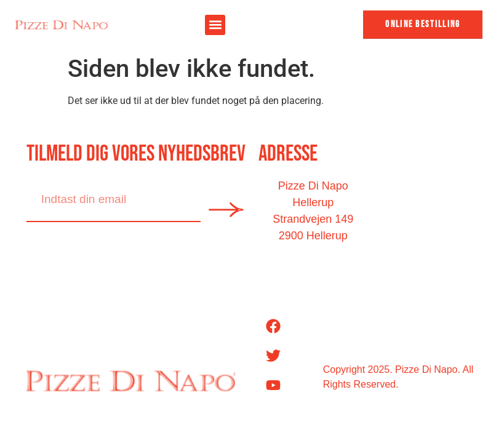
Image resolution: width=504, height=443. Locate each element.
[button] (215, 25)
